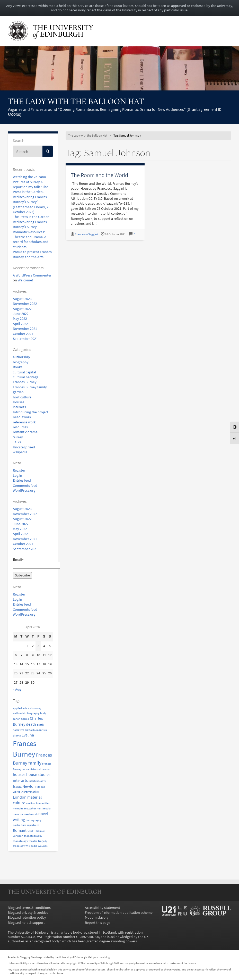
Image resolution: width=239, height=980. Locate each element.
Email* (33, 563)
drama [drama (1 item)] (17, 736)
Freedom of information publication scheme (119, 913)
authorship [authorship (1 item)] (20, 713)
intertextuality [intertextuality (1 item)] (37, 781)
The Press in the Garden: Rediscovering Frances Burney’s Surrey (32, 222)
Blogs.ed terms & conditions (29, 908)
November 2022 (25, 304)
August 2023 (22, 299)
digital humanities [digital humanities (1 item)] (36, 730)
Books (18, 367)
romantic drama (25, 432)
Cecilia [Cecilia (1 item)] (25, 719)
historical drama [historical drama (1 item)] (40, 769)
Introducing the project (31, 412)
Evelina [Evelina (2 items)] (28, 735)
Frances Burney (25, 382)
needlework (22, 417)
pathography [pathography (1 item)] (34, 820)
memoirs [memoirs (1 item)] (18, 809)
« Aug (17, 689)
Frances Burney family (30, 387)
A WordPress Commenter (32, 275)
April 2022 (20, 324)
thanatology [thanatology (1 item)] (20, 841)
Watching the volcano (29, 177)
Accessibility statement (103, 908)
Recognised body (47, 941)
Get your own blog (99, 957)
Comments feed (25, 486)
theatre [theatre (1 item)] (33, 841)
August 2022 (22, 309)
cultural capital (24, 372)
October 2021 (23, 334)
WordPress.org (24, 491)
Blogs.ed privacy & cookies (28, 913)
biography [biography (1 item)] (33, 713)
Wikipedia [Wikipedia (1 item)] (31, 846)
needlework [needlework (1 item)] (31, 814)
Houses (19, 402)
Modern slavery (97, 918)
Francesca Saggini (86, 234)
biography (21, 362)
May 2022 (20, 319)
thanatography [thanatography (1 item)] (33, 836)
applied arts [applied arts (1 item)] (20, 708)
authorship (21, 357)
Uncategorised (24, 447)
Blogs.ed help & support (26, 923)
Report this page (98, 923)
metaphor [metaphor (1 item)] (30, 809)
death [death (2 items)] (31, 724)
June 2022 (21, 314)
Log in (17, 476)
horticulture (22, 397)
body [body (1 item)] (43, 713)
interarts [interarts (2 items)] (20, 780)
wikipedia (20, 452)
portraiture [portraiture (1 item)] (20, 825)
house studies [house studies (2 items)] (38, 774)
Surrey (18, 437)
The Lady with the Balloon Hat (76, 102)
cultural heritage (26, 377)
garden (18, 392)
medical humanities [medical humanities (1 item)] (38, 803)
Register (19, 470)
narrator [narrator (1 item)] (18, 814)
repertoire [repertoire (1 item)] (33, 825)
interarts (19, 407)
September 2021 (25, 339)
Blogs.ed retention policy (27, 918)
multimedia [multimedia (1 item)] (44, 809)
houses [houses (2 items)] (19, 774)
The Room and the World (99, 175)
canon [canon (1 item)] (17, 719)
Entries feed (22, 480)
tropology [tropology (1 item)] (19, 846)
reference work (24, 422)
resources (20, 427)
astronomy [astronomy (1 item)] (35, 708)
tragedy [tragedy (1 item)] (43, 841)
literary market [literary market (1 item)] (30, 792)
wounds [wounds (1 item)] (43, 846)
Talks (17, 442)
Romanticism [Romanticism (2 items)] (24, 830)
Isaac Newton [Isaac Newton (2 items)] (24, 786)
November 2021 (25, 329)
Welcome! (25, 280)
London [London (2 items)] (20, 797)
